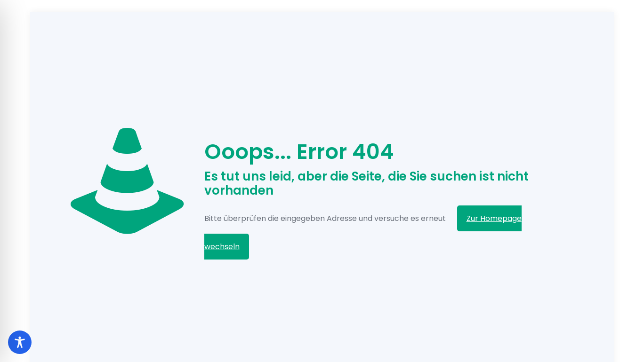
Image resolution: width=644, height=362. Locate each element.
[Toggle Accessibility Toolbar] (20, 342)
